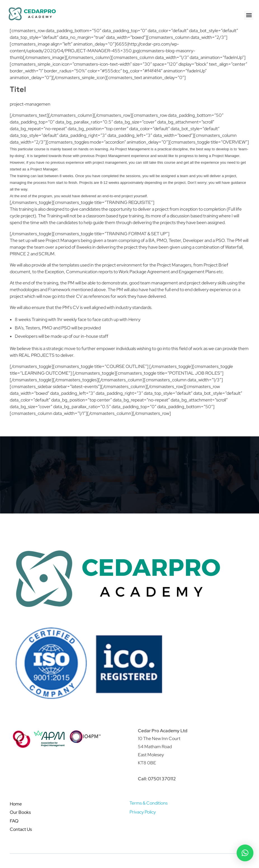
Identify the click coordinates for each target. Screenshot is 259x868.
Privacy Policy (143, 812)
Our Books (20, 812)
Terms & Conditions (149, 803)
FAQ (14, 821)
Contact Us (21, 829)
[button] (249, 15)
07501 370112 (162, 779)
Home (16, 804)
